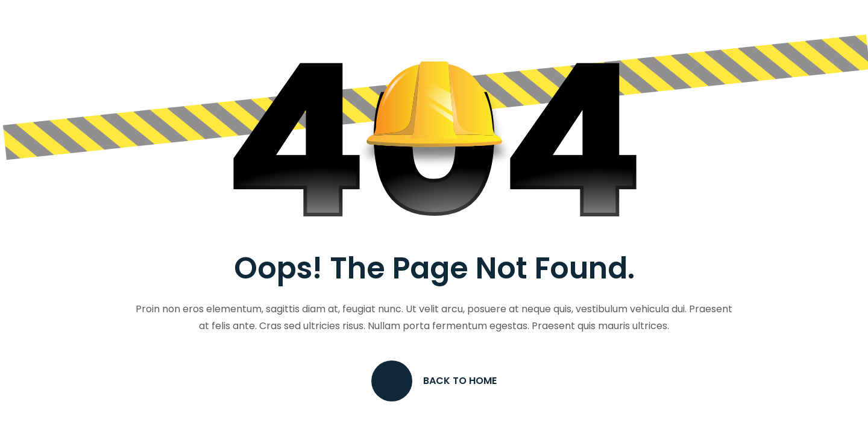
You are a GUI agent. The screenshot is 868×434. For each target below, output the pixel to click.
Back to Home (434, 381)
